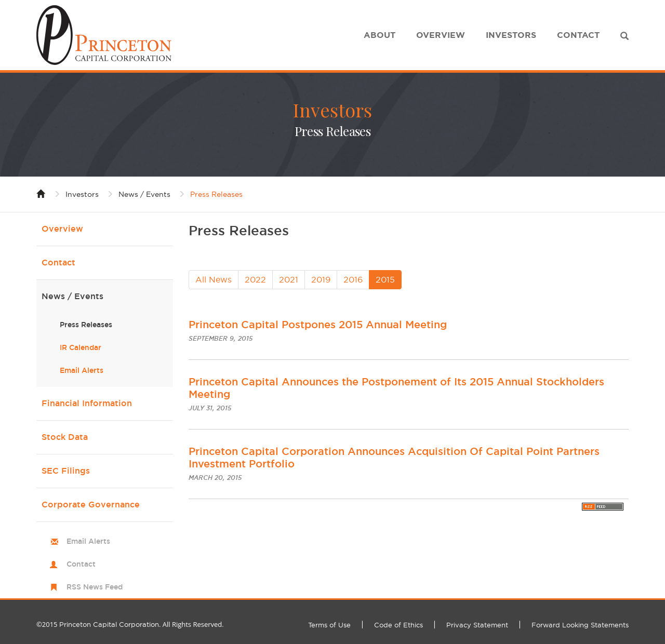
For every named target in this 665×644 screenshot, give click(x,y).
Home (41, 193)
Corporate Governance (91, 505)
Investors (511, 35)
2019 (321, 279)
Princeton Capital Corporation (109, 624)
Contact (578, 35)
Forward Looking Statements (580, 625)
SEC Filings (66, 471)
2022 (255, 279)
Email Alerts (82, 370)
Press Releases (216, 194)
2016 (353, 279)
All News (214, 279)
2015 (385, 279)
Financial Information (87, 403)
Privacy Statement (477, 625)
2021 (289, 279)
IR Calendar (81, 347)
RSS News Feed (95, 587)
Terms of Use (329, 625)
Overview (441, 35)
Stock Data (65, 437)
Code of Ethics (398, 625)
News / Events (144, 194)
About (380, 35)
